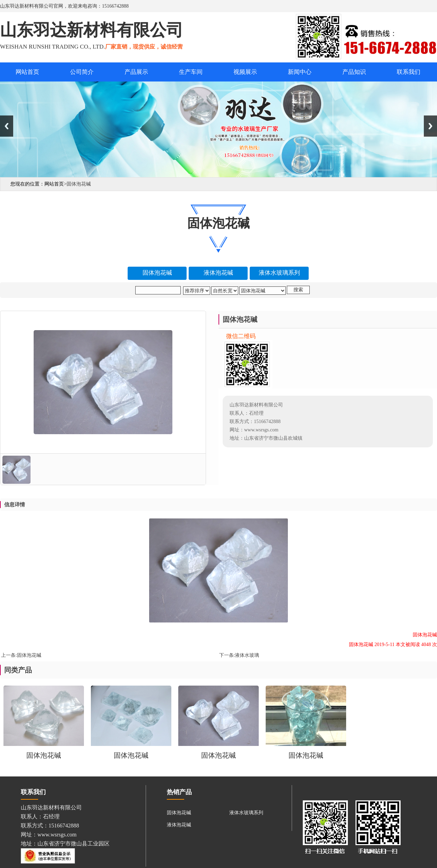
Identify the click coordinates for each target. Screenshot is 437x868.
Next (430, 126)
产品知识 (354, 72)
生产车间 (191, 72)
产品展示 (136, 72)
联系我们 (409, 72)
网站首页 (27, 72)
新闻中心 (300, 72)
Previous (7, 126)
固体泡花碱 (29, 655)
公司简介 (82, 72)
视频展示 (245, 72)
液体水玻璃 (247, 655)
